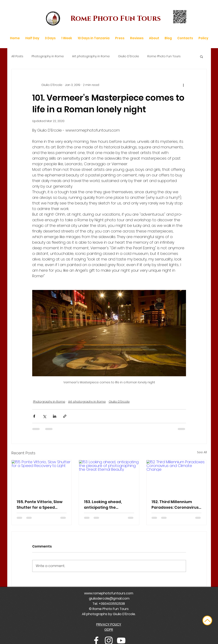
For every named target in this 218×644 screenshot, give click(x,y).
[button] (201, 56)
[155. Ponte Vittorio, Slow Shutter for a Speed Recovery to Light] (42, 477)
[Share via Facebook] (34, 416)
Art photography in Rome (91, 56)
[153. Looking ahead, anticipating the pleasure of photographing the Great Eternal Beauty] (109, 477)
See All (202, 452)
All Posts (17, 56)
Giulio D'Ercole (129, 56)
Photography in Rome (48, 56)
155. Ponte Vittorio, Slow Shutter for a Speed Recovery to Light (40, 505)
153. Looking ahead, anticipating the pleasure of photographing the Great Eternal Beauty (109, 505)
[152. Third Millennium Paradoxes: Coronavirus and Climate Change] (177, 477)
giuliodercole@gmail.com (109, 598)
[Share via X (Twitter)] (44, 416)
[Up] (207, 620)
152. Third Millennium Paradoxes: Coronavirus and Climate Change (175, 505)
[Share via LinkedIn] (55, 416)
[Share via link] (65, 416)
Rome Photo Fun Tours (164, 56)
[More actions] (184, 85)
